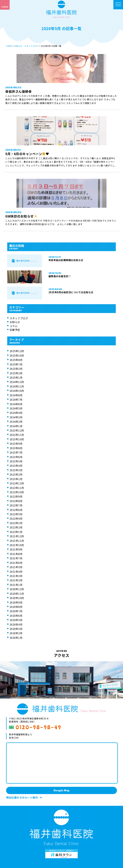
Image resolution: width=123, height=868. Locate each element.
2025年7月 (16, 364)
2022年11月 (17, 488)
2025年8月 (16, 360)
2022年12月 (17, 483)
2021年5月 (16, 567)
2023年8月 (16, 448)
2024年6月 (16, 404)
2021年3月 (16, 576)
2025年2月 (16, 373)
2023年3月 (16, 470)
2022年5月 (16, 514)
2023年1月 (16, 479)
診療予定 (15, 330)
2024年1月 (16, 426)
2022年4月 (16, 518)
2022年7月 (16, 505)
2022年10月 (17, 492)
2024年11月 (17, 386)
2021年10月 (17, 545)
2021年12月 (17, 536)
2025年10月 (17, 355)
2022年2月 (16, 527)
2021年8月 (16, 554)
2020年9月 (16, 602)
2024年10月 (17, 391)
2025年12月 (17, 351)
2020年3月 (16, 629)
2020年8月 (16, 607)
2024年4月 (16, 413)
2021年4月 (16, 572)
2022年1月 (16, 532)
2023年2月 (16, 474)
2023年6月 (16, 457)
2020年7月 (16, 611)
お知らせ (15, 322)
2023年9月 (16, 444)
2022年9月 (16, 496)
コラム (14, 326)
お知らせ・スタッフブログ (26, 46)
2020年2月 (16, 633)
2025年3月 (16, 369)
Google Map (62, 790)
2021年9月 (16, 549)
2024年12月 (17, 382)
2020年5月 (16, 620)
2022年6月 (16, 510)
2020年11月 (17, 594)
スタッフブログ (19, 318)
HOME (9, 46)
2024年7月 (16, 400)
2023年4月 (16, 466)
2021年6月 (16, 563)
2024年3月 (16, 417)
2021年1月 (16, 585)
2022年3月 (16, 523)
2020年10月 (17, 598)
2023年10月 (17, 439)
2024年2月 (16, 422)
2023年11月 (17, 435)
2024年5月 (16, 408)
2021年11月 (17, 541)
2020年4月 (16, 624)
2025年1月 (16, 377)
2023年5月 (16, 461)
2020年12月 (17, 589)
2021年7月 (16, 558)
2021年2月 (16, 580)
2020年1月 (16, 638)
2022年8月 (16, 501)
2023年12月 (17, 430)
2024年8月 (16, 395)
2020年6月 (16, 616)
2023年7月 (16, 452)
